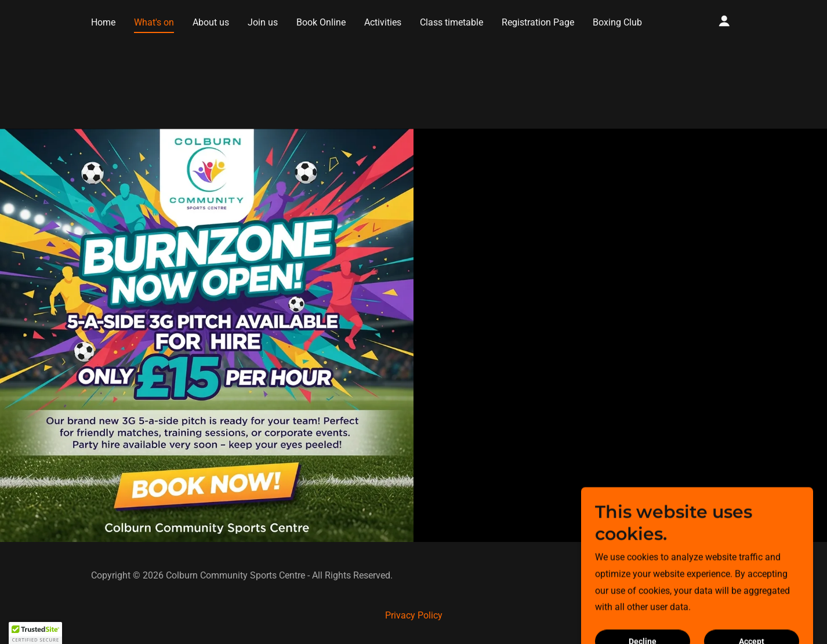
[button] (724, 21)
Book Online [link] (321, 22)
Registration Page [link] (538, 22)
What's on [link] (154, 22)
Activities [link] (383, 22)
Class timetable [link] (451, 22)
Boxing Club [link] (617, 22)
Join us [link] (263, 22)
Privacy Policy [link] (414, 615)
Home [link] (103, 22)
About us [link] (211, 22)
